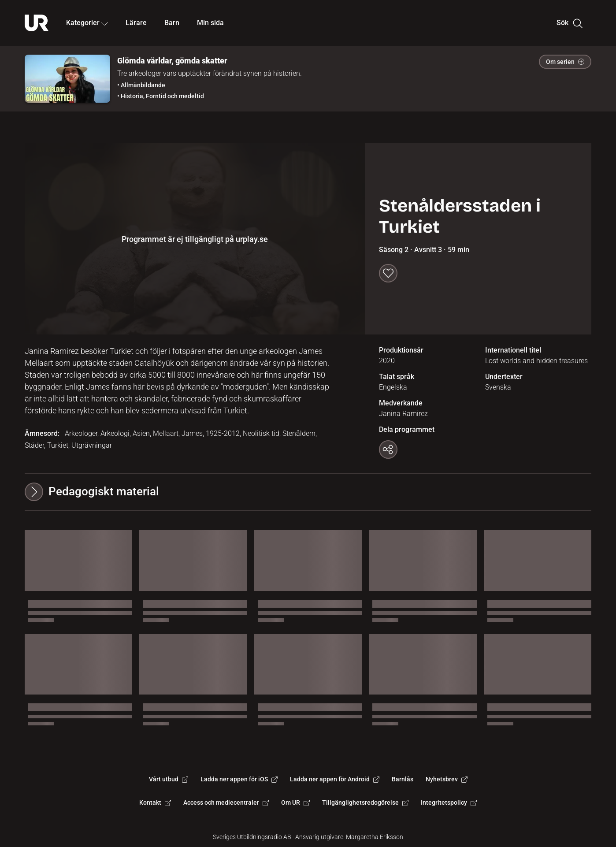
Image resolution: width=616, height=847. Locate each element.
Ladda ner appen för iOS (239, 779)
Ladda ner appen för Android (335, 779)
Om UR (295, 802)
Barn (172, 23)
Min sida (210, 23)
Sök (570, 23)
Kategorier (87, 23)
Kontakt (155, 802)
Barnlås (403, 779)
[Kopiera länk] (388, 450)
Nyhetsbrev (447, 779)
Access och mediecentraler (226, 802)
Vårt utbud (169, 779)
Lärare (136, 23)
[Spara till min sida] (388, 273)
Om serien (565, 62)
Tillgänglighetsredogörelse (365, 802)
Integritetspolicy (449, 802)
